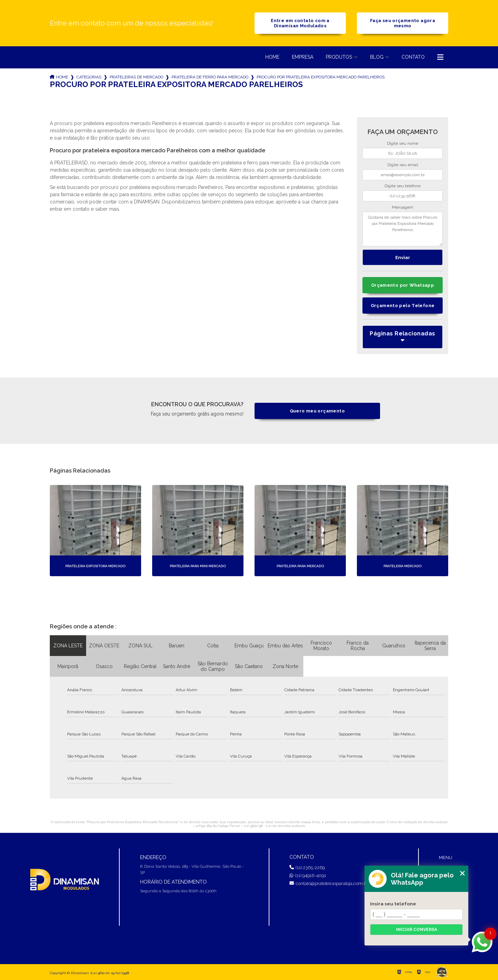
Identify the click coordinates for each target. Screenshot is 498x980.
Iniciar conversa (417, 930)
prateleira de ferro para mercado (210, 77)
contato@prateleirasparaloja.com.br (329, 883)
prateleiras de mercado (136, 77)
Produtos (339, 57)
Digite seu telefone (403, 186)
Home (272, 57)
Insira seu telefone (393, 904)
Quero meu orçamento (317, 411)
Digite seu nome (403, 143)
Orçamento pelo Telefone (403, 306)
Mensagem (403, 207)
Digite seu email (403, 165)
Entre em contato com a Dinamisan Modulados (300, 23)
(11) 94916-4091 (308, 876)
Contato (413, 57)
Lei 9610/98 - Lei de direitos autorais (274, 826)
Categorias (89, 77)
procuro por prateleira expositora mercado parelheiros (321, 77)
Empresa (303, 57)
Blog (377, 57)
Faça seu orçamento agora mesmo (403, 23)
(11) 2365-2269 (307, 868)
